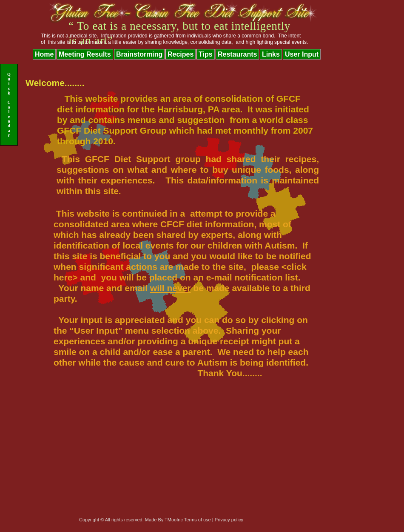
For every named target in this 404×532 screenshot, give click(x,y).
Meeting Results (85, 54)
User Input (302, 54)
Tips (206, 54)
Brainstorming (139, 54)
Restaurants (237, 54)
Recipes (181, 54)
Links (271, 54)
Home (44, 54)
